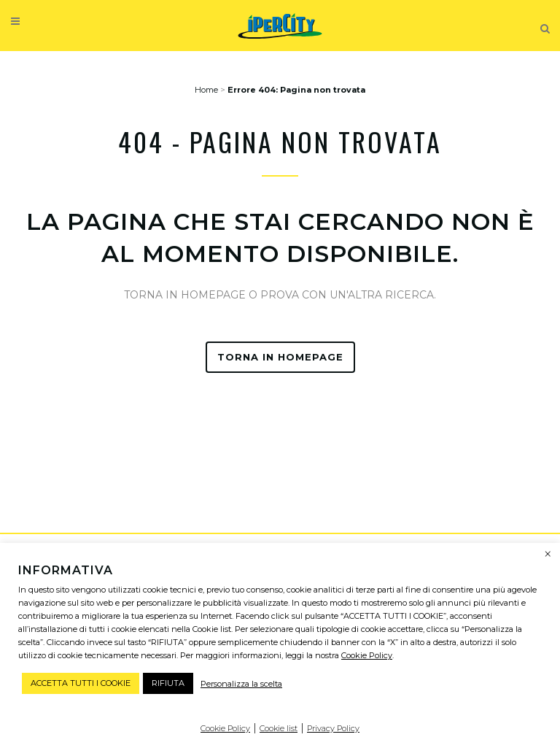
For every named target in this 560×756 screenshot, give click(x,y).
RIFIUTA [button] (168, 683)
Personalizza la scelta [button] (241, 684)
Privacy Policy (333, 728)
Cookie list (279, 728)
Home (206, 90)
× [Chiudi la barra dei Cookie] (548, 555)
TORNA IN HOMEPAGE (280, 357)
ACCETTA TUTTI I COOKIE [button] (81, 683)
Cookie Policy (367, 655)
